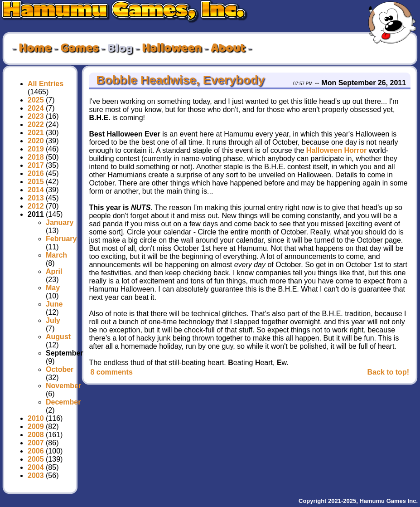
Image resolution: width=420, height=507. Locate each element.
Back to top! (388, 372)
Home (35, 49)
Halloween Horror (336, 150)
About (228, 49)
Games (79, 49)
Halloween (172, 49)
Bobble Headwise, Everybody (179, 80)
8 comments (111, 372)
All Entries (46, 84)
